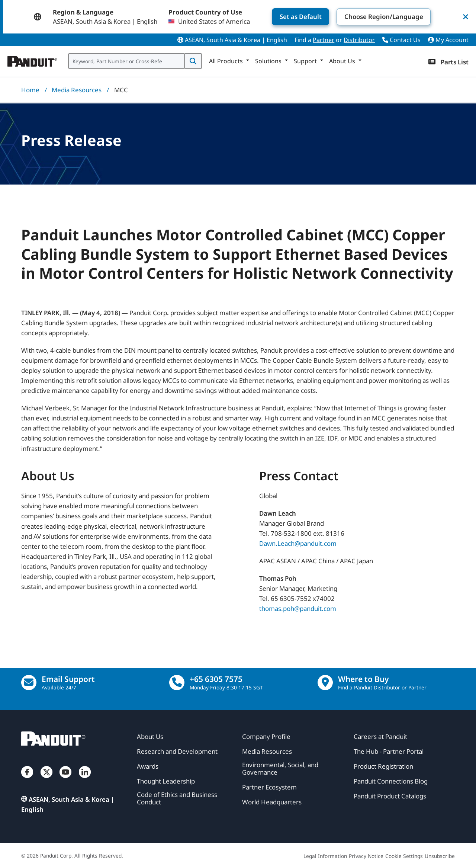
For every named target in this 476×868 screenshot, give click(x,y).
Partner (324, 40)
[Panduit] (32, 60)
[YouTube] (65, 779)
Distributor (359, 40)
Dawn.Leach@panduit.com (298, 544)
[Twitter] (46, 779)
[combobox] (127, 61)
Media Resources (77, 90)
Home (30, 90)
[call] (177, 683)
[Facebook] (27, 779)
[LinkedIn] (85, 779)
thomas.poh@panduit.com (298, 608)
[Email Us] (29, 683)
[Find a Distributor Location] (325, 683)
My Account (448, 40)
